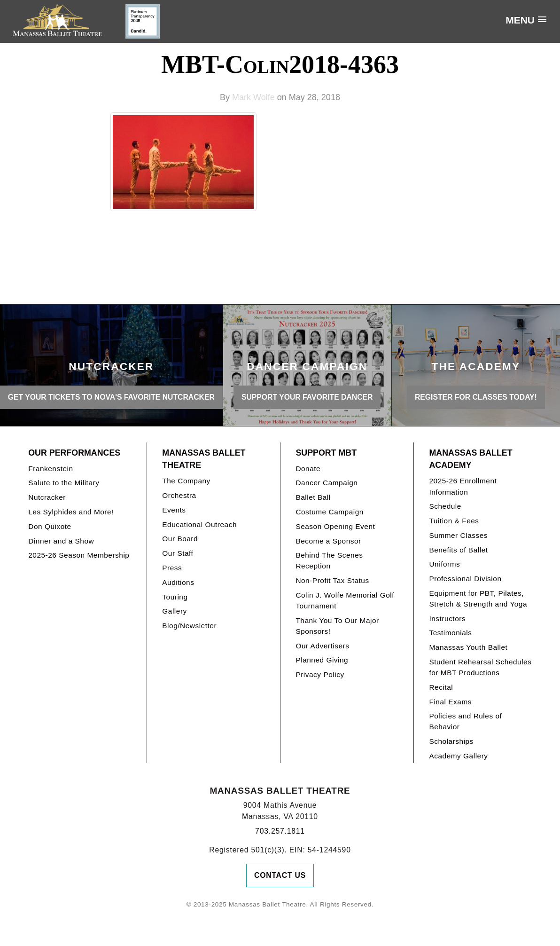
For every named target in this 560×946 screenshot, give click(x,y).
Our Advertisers (322, 646)
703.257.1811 (280, 831)
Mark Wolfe (253, 97)
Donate (308, 469)
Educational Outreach (199, 524)
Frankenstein (51, 469)
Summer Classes (458, 535)
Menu (520, 20)
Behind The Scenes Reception (329, 560)
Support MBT (326, 453)
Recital (441, 687)
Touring (175, 597)
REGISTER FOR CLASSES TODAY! (476, 397)
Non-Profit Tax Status (332, 580)
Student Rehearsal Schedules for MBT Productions (480, 667)
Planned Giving (322, 660)
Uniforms (444, 564)
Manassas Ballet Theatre (204, 459)
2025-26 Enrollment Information (463, 486)
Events (174, 510)
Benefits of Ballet (458, 550)
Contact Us (280, 875)
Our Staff (178, 553)
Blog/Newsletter (189, 626)
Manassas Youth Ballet (468, 647)
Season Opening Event (335, 526)
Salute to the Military (64, 483)
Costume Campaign (330, 512)
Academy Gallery (458, 756)
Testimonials (450, 633)
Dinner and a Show (61, 541)
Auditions (178, 582)
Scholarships (451, 741)
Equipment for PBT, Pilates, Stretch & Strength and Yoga (478, 599)
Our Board (180, 539)
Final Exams (450, 702)
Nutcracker (47, 497)
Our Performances (74, 453)
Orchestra (179, 495)
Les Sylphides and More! (71, 512)
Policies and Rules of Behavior (465, 721)
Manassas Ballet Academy (471, 459)
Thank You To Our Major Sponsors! (337, 626)
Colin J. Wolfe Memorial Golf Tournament (345, 600)
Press (172, 568)
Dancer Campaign (327, 483)
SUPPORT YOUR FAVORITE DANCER (307, 397)
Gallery (174, 611)
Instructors (447, 619)
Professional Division (465, 579)
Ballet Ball (313, 497)
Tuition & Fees (454, 521)
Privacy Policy (320, 674)
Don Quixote (50, 526)
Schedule (445, 506)
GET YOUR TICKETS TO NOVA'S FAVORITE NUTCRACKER (111, 397)
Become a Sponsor (328, 541)
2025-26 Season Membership (79, 555)
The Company (186, 481)
